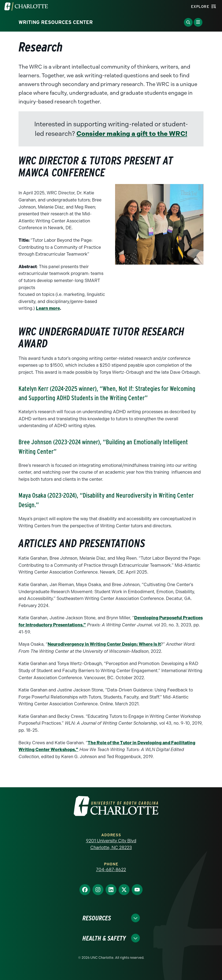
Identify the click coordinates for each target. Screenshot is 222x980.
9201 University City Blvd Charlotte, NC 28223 (111, 844)
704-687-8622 (111, 870)
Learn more (48, 308)
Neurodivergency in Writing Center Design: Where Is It (104, 644)
